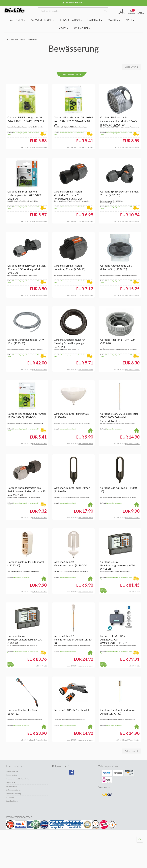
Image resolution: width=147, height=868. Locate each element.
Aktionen (17, 20)
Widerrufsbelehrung (14, 794)
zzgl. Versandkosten (39, 147)
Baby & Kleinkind (42, 20)
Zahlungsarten (11, 786)
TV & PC (63, 28)
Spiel (130, 20)
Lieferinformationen (13, 790)
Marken (114, 20)
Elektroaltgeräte (12, 771)
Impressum (10, 797)
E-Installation (71, 20)
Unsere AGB (11, 783)
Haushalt (95, 20)
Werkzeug (82, 28)
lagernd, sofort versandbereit (68, 429)
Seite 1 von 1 (131, 67)
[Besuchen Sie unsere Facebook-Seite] (73, 773)
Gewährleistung (12, 801)
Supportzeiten (11, 775)
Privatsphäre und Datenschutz (17, 779)
